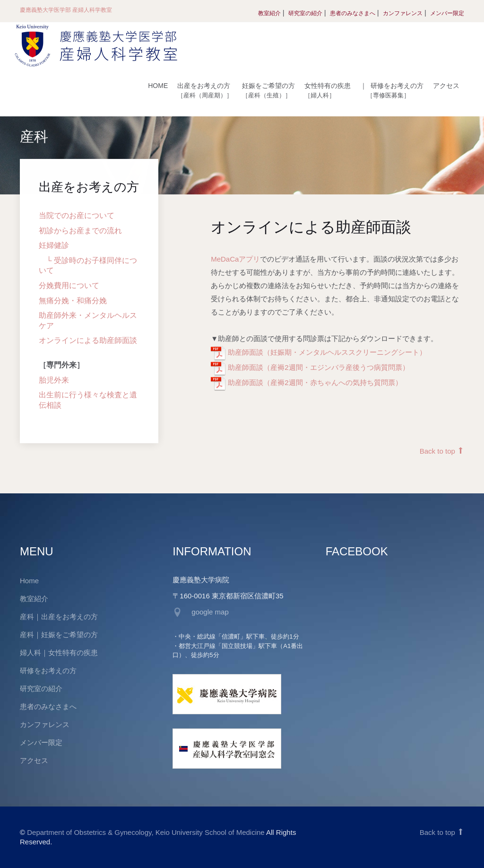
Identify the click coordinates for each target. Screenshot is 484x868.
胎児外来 (54, 380)
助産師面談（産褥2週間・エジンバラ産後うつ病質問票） (318, 368)
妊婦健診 (54, 246)
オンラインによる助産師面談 (88, 341)
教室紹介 (269, 13)
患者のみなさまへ (353, 13)
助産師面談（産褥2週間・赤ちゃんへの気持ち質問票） (314, 383)
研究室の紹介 (305, 13)
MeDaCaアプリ (235, 259)
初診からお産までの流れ (80, 231)
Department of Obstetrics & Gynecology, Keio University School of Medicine (146, 832)
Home (29, 581)
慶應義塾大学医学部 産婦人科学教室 (66, 10)
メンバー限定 (447, 13)
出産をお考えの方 (205, 90)
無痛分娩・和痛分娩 (73, 301)
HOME (158, 86)
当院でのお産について (77, 216)
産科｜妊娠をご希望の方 (59, 635)
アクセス (446, 86)
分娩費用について (69, 286)
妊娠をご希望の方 (268, 90)
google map (210, 612)
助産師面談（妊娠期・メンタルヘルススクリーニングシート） (326, 353)
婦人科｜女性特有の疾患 (59, 653)
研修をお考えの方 (392, 90)
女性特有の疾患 (328, 90)
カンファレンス (403, 13)
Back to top (442, 452)
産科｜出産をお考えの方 (59, 617)
